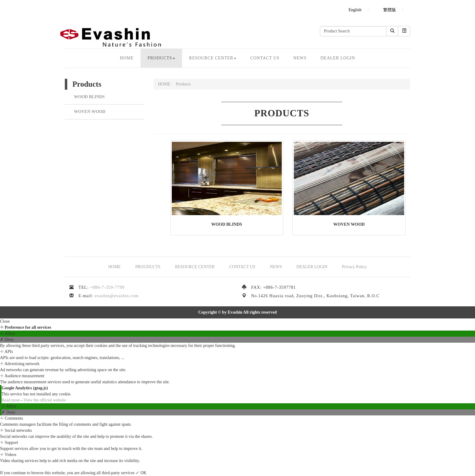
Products (161, 58)
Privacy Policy (354, 267)
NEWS (300, 58)
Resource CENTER (213, 58)
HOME (127, 58)
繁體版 (390, 10)
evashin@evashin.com (117, 296)
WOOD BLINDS (89, 97)
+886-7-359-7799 (107, 287)
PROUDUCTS (148, 267)
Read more (11, 400)
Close (5, 321)
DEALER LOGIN (338, 58)
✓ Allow (8, 333)
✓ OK (141, 473)
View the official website (45, 400)
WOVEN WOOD (90, 112)
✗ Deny (7, 340)
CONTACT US (265, 58)
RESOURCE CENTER (195, 267)
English (355, 10)
